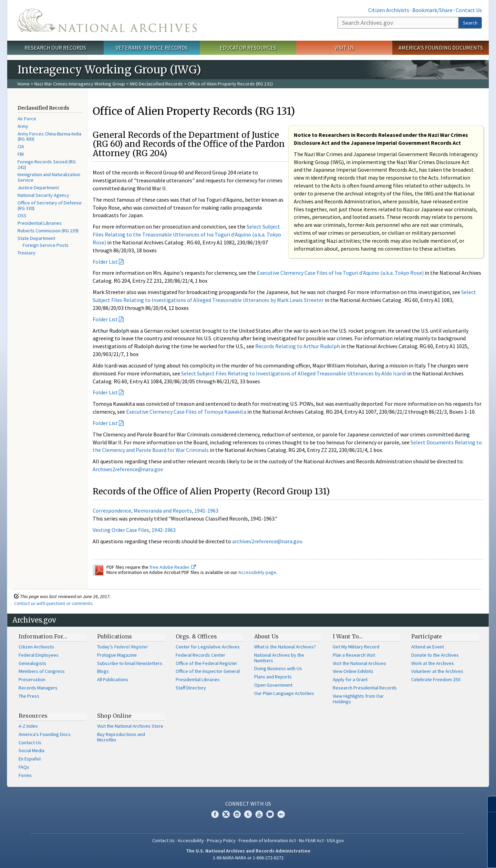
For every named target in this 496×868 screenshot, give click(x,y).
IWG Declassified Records (156, 84)
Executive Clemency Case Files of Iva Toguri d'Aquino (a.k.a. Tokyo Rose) (340, 273)
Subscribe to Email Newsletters (130, 663)
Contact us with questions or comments (53, 603)
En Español (30, 759)
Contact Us (469, 10)
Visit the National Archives (359, 663)
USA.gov (335, 840)
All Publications (113, 679)
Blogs (103, 671)
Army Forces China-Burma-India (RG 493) (49, 137)
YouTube (259, 814)
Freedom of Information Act (267, 840)
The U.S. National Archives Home (107, 20)
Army (23, 126)
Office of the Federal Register (206, 663)
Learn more (435, 856)
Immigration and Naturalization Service (49, 177)
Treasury (27, 253)
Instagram (237, 814)
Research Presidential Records (365, 688)
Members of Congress (42, 671)
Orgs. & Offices (196, 636)
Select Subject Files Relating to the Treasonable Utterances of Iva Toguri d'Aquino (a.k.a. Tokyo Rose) (187, 234)
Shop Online (114, 716)
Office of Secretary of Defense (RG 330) (50, 205)
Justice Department (38, 188)
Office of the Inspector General (208, 671)
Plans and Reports (273, 677)
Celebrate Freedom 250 (436, 679)
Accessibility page (257, 572)
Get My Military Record (356, 647)
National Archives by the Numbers (279, 658)
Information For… (43, 636)
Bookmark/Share (432, 10)
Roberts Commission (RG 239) (48, 231)
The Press (29, 696)
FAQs (24, 767)
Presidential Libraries (40, 223)
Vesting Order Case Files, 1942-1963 (134, 530)
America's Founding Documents (441, 48)
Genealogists (32, 663)
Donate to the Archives (435, 655)
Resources (33, 716)
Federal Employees (39, 655)
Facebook (215, 814)
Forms (25, 775)
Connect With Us (248, 804)
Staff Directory (191, 688)
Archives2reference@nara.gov (128, 469)
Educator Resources (248, 48)
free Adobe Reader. (173, 567)
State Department (36, 238)
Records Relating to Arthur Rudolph (298, 346)
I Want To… (348, 636)
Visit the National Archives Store (130, 726)
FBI (21, 154)
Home (24, 84)
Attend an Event (428, 647)
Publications (115, 636)
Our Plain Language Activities (284, 693)
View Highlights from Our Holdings (358, 699)
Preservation (32, 679)
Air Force (27, 119)
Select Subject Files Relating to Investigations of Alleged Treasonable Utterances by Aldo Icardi (294, 373)
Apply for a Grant (350, 679)
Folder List (105, 262)
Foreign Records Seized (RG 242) (47, 164)
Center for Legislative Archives (208, 647)
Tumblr (248, 814)
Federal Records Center (200, 655)
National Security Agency (43, 195)
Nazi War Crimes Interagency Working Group (80, 84)
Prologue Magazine (117, 655)
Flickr (281, 814)
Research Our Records (55, 48)
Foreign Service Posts (46, 245)
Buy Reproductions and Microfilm (121, 737)
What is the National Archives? (285, 647)
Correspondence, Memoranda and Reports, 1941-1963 (156, 511)
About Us (266, 636)
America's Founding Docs (45, 734)
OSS (22, 215)
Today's (122, 647)
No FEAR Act (311, 840)
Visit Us (344, 48)
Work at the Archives (433, 663)
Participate (427, 636)
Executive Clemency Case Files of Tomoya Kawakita (186, 412)
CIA (21, 147)
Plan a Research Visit (354, 655)
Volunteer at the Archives (437, 671)
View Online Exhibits (353, 671)
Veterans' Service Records (152, 48)
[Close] (488, 804)
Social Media (32, 750)
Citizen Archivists (389, 10)
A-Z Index (28, 726)
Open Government (273, 685)
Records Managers (38, 688)
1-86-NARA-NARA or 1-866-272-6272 (248, 858)
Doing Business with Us (278, 668)
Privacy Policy (221, 840)
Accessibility (191, 840)
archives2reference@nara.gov (267, 541)
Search (470, 23)
